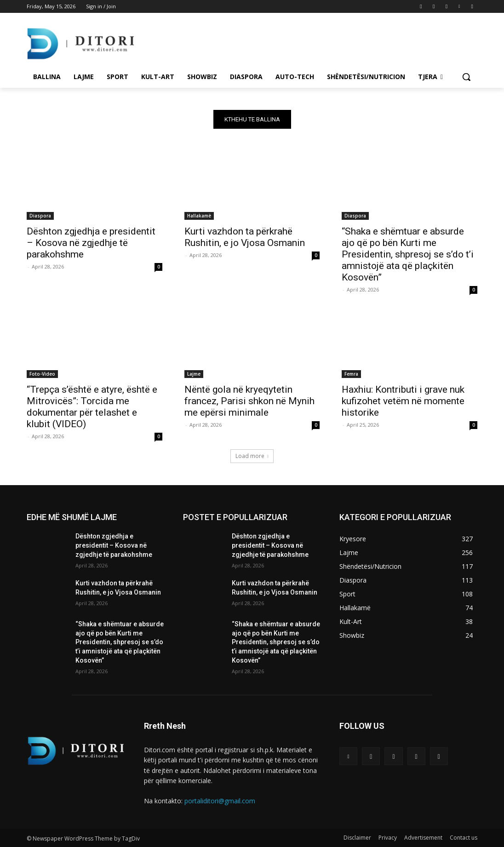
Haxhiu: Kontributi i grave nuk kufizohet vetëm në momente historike (403, 401)
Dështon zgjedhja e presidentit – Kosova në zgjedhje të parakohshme (91, 242)
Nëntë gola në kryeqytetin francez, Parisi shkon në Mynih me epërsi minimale (249, 401)
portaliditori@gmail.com (220, 801)
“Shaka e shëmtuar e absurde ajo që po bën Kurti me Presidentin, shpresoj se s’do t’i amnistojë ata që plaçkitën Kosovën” (408, 254)
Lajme (194, 373)
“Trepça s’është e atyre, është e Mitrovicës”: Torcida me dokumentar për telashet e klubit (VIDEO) (92, 406)
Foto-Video (42, 373)
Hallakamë (199, 215)
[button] (466, 77)
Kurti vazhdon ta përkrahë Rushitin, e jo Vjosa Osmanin (245, 237)
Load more (252, 456)
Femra (351, 373)
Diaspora (40, 215)
